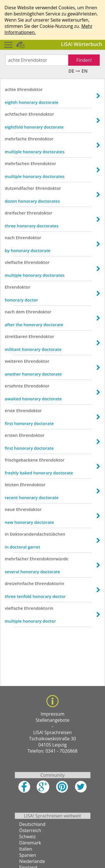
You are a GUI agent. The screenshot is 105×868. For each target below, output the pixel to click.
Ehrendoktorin (49, 583)
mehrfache (16, 139)
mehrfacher (17, 559)
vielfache (14, 262)
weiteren (14, 361)
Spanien (28, 855)
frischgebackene (21, 460)
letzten (12, 485)
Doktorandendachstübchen (38, 534)
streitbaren (16, 336)
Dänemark (30, 843)
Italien (26, 849)
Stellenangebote (53, 720)
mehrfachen (17, 163)
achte (10, 89)
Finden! (84, 60)
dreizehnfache (19, 583)
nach (10, 237)
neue (10, 509)
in (7, 534)
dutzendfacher (20, 188)
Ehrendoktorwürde (49, 559)
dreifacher (15, 213)
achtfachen (16, 114)
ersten (11, 435)
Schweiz (28, 837)
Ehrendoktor (30, 89)
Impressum (52, 714)
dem (20, 312)
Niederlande (32, 861)
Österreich (30, 830)
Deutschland (32, 824)
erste (10, 410)
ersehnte (14, 386)
